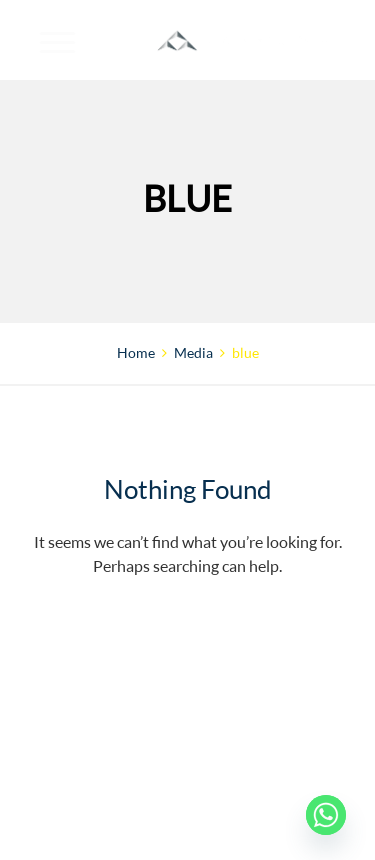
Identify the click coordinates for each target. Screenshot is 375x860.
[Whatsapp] (326, 815)
